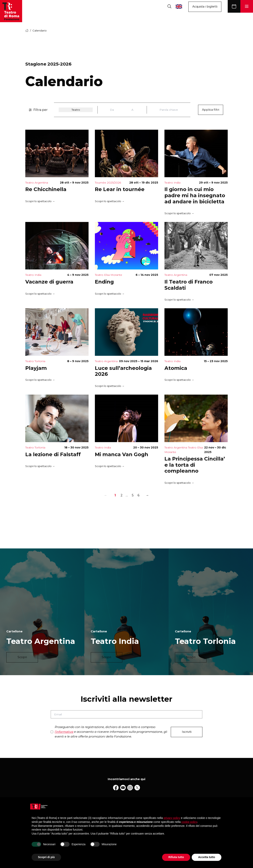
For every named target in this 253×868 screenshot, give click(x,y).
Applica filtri (211, 110)
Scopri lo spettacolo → (40, 201)
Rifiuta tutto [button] (176, 857)
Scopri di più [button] (46, 857)
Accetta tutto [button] (207, 857)
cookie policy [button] (189, 822)
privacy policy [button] (172, 818)
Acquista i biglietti (205, 7)
